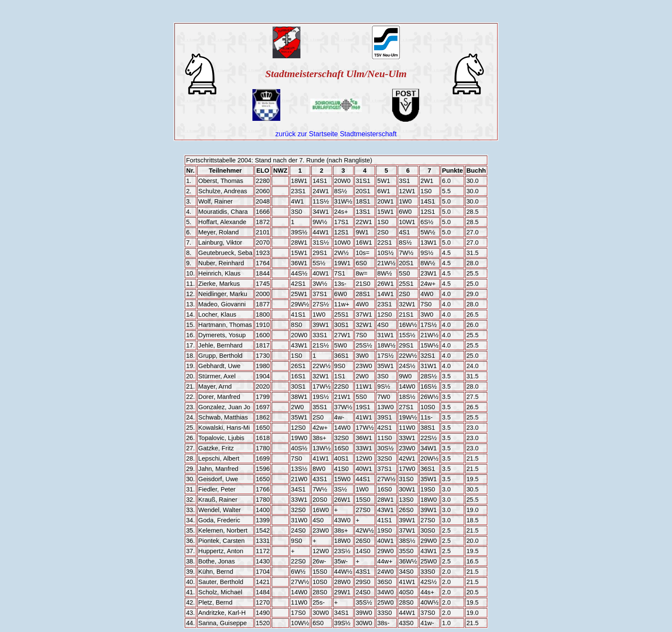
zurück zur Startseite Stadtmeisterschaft (336, 134)
